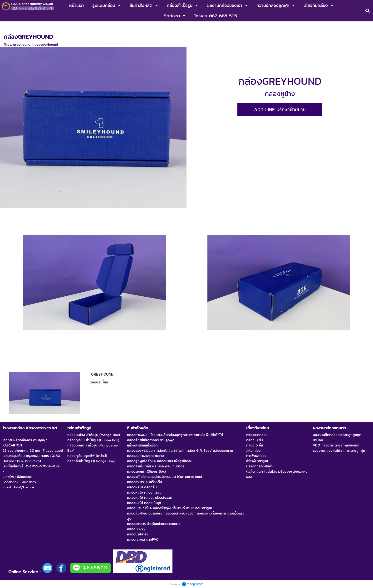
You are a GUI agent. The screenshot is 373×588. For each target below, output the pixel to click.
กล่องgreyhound (45, 44)
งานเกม (25, 26)
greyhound (22, 44)
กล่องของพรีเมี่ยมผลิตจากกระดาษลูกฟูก (63, 26)
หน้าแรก (9, 26)
